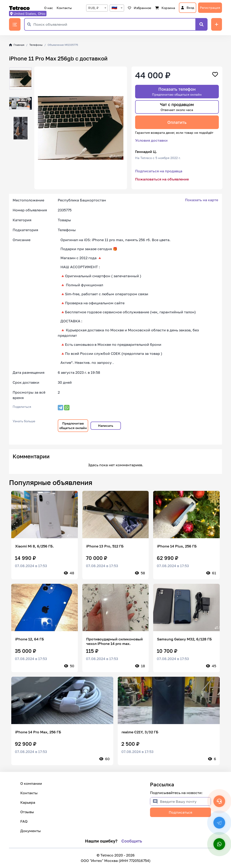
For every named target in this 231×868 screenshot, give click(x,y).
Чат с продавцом (177, 107)
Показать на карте (202, 200)
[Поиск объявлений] (114, 24)
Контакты (64, 8)
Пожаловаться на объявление (162, 179)
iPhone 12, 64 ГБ (30, 639)
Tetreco (19, 8)
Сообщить (132, 841)
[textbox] (117, 8)
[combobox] (97, 8)
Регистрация (210, 8)
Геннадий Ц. (146, 152)
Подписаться (180, 812)
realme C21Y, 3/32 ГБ (140, 732)
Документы (31, 831)
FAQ (24, 821)
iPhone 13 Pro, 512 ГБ (105, 546)
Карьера (28, 802)
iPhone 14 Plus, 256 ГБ (177, 546)
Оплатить (177, 122)
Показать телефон (177, 91)
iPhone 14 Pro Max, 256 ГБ (38, 732)
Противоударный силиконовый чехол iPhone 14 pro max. (114, 641)
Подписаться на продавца (159, 171)
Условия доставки (151, 140)
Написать (106, 426)
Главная (17, 45)
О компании (31, 783)
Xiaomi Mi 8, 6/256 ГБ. (35, 546)
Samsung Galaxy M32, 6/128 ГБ (184, 639)
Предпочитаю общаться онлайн (73, 426)
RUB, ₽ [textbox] (93, 8)
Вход (188, 8)
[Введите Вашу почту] (185, 801)
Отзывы (27, 812)
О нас (49, 8)
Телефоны (36, 45)
